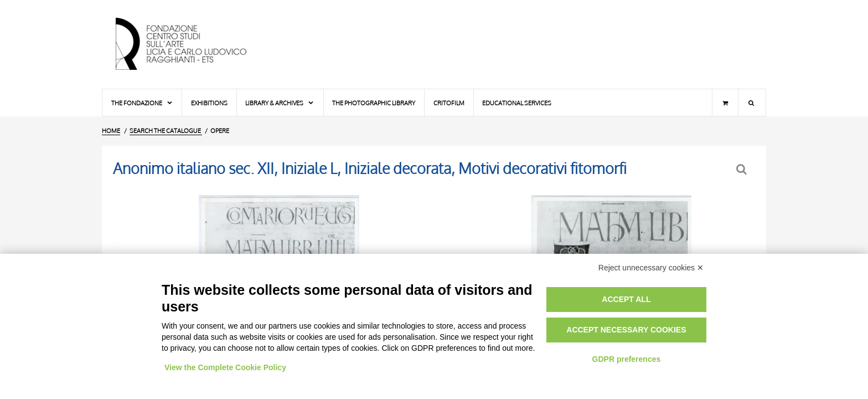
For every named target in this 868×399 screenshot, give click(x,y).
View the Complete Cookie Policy (225, 367)
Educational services (517, 103)
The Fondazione (142, 103)
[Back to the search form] (743, 169)
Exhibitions (209, 103)
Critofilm (449, 103)
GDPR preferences (627, 359)
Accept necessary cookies (626, 330)
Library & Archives (280, 103)
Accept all (626, 299)
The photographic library (374, 103)
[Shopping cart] (725, 103)
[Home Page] (190, 44)
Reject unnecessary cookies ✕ (651, 268)
